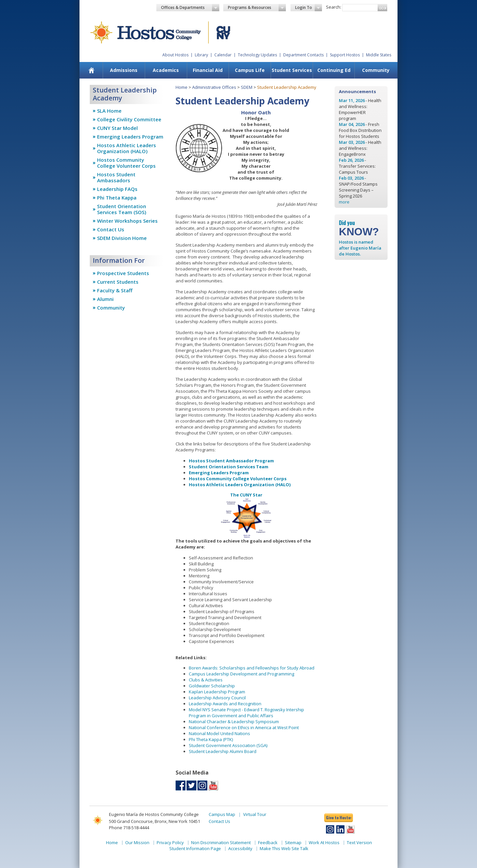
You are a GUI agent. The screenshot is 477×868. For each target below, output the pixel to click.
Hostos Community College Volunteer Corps (126, 163)
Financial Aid (208, 70)
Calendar (223, 55)
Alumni (105, 299)
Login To (309, 8)
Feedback (268, 842)
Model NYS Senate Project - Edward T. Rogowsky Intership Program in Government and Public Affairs (246, 713)
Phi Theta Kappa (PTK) (211, 739)
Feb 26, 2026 (351, 160)
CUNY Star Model (117, 128)
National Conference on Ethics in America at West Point (244, 727)
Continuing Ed (334, 70)
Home (182, 87)
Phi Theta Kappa (117, 198)
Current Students (118, 282)
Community (376, 70)
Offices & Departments (190, 8)
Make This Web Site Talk (284, 848)
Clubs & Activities (206, 680)
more (344, 202)
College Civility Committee (129, 119)
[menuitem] (92, 70)
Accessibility (240, 848)
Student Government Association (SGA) (228, 745)
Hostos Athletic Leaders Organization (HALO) (127, 148)
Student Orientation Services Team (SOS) (122, 209)
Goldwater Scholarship (212, 686)
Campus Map (222, 814)
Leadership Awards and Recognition (225, 704)
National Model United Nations (219, 733)
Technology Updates (257, 55)
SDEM (247, 87)
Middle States (379, 55)
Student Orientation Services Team (229, 467)
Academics (166, 70)
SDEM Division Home (122, 238)
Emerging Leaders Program (130, 137)
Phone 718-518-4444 (129, 828)
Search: (334, 7)
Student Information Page (195, 848)
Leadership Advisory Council (217, 698)
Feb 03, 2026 (351, 178)
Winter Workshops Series (127, 221)
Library (201, 55)
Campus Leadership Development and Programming (241, 674)
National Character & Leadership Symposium (234, 722)
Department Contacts (303, 55)
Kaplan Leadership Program (217, 692)
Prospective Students (123, 273)
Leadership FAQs (117, 189)
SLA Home (109, 111)
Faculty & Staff (115, 290)
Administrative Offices (214, 87)
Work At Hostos (324, 842)
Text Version (359, 842)
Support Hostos (345, 55)
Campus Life (250, 70)
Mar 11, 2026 (352, 100)
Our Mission (137, 842)
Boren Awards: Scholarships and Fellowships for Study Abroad (252, 668)
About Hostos (175, 55)
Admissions (124, 70)
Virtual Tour (255, 814)
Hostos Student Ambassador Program (231, 461)
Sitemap (293, 842)
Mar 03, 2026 (352, 142)
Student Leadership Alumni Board (223, 751)
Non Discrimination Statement (221, 842)
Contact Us (111, 229)
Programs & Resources (257, 8)
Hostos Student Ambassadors (116, 177)
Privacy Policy (170, 842)
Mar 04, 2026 (352, 124)
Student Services (292, 70)
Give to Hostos (339, 817)
